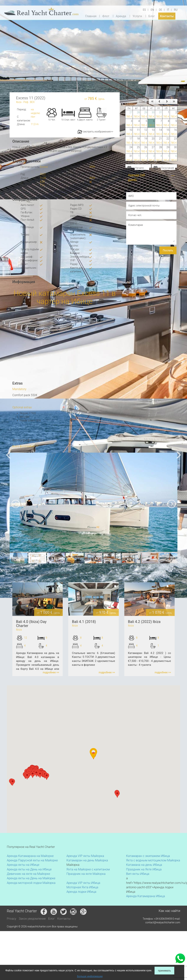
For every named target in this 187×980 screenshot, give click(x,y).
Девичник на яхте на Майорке (28, 874)
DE (161, 10)
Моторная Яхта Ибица (82, 887)
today (142, 101)
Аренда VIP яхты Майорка (85, 856)
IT (168, 10)
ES (144, 10)
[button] (27, 776)
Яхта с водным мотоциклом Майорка (153, 860)
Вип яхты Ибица (138, 874)
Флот (106, 16)
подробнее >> (51, 672)
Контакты (167, 16)
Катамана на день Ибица (144, 865)
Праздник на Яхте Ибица (144, 869)
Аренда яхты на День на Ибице (29, 869)
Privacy (12, 919)
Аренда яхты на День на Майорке (31, 878)
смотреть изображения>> (95, 132)
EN (152, 10)
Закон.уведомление (32, 919)
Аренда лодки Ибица (81, 892)
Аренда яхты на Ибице (23, 865)
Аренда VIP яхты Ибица (83, 883)
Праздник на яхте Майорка (86, 874)
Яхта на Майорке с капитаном (88, 869)
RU (176, 10)
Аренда (121, 16)
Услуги (137, 16)
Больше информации (90, 976)
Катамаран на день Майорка (87, 860)
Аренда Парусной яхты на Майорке (32, 860)
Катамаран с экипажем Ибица (148, 856)
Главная (91, 16)
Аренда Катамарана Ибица (146, 896)
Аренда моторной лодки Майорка (31, 883)
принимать (165, 971)
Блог (152, 16)
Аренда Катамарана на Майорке (30, 856)
